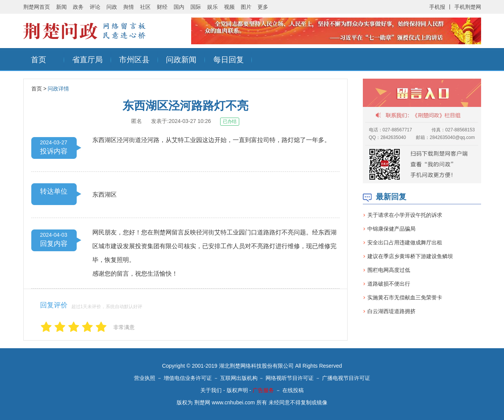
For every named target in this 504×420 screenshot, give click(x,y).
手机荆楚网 (468, 7)
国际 (196, 7)
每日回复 (229, 60)
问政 (112, 7)
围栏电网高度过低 (389, 270)
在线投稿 (293, 390)
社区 (145, 7)
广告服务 (263, 390)
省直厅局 (87, 60)
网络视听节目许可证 (290, 378)
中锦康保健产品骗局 (391, 229)
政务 (78, 7)
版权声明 (237, 390)
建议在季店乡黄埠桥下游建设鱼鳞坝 (410, 256)
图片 (246, 7)
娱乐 (213, 7)
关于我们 (211, 390)
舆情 (129, 7)
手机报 (437, 7)
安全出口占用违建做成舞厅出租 (405, 242)
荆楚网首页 (37, 7)
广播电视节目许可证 (346, 378)
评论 (95, 7)
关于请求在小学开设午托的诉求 (405, 215)
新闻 (61, 7)
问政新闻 (181, 60)
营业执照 (145, 378)
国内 (179, 7)
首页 (39, 60)
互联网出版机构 (239, 378)
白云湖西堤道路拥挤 (391, 311)
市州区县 (134, 60)
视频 (229, 7)
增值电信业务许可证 (188, 378)
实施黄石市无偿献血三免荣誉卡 (405, 297)
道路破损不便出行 (389, 284)
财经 (162, 7)
